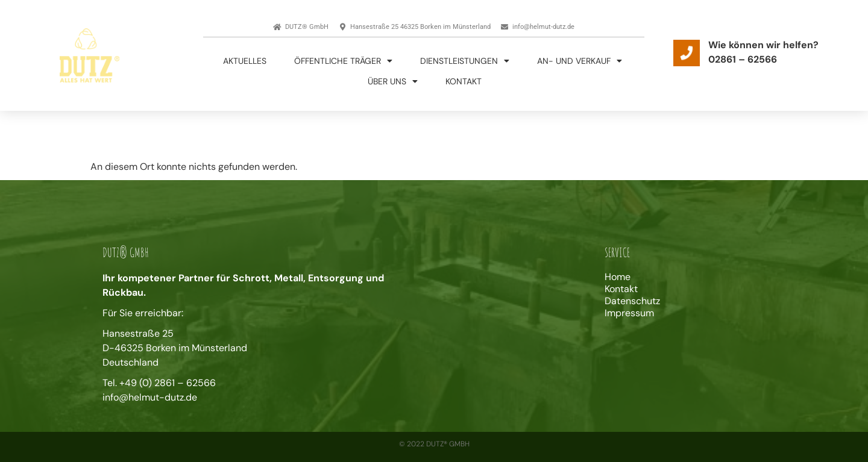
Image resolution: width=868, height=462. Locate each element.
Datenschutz (632, 301)
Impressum (629, 313)
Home (618, 277)
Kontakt (464, 81)
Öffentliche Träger (343, 61)
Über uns (393, 81)
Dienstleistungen (465, 61)
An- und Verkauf (580, 61)
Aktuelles (245, 61)
